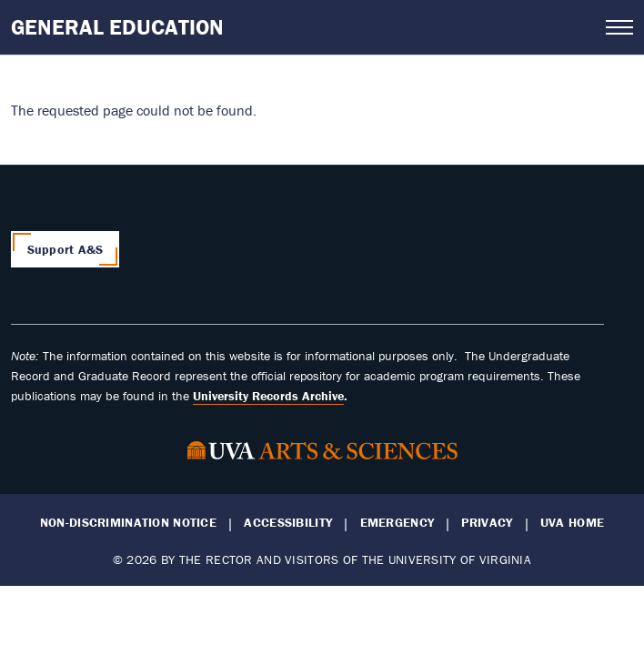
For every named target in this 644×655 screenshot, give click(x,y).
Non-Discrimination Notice (128, 523)
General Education (117, 27)
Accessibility (288, 523)
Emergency (397, 523)
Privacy (487, 523)
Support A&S (65, 249)
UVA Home (572, 523)
